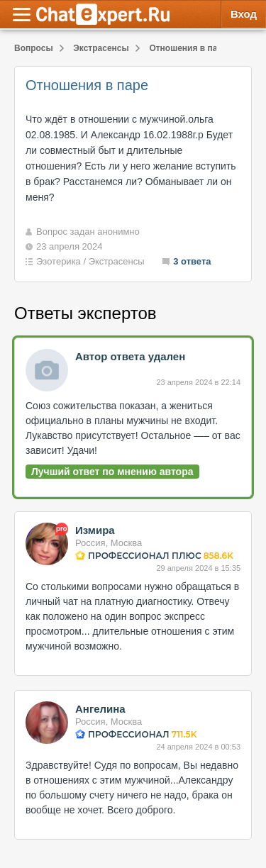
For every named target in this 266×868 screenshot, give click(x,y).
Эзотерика (59, 261)
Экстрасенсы (117, 261)
